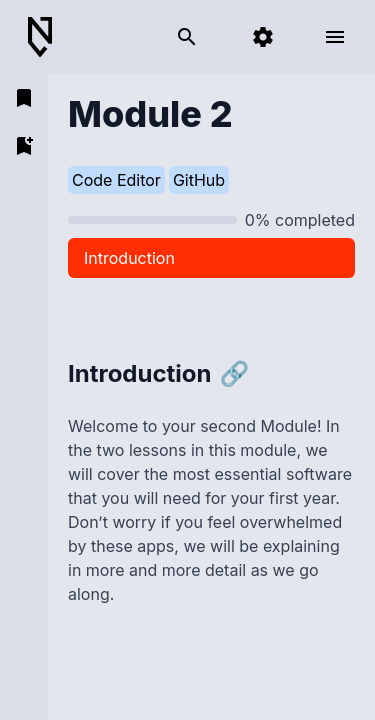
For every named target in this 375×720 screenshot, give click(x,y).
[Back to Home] (48, 37)
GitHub (199, 180)
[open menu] (335, 37)
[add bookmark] (24, 146)
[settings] (263, 37)
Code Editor (116, 180)
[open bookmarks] (24, 98)
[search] (187, 37)
